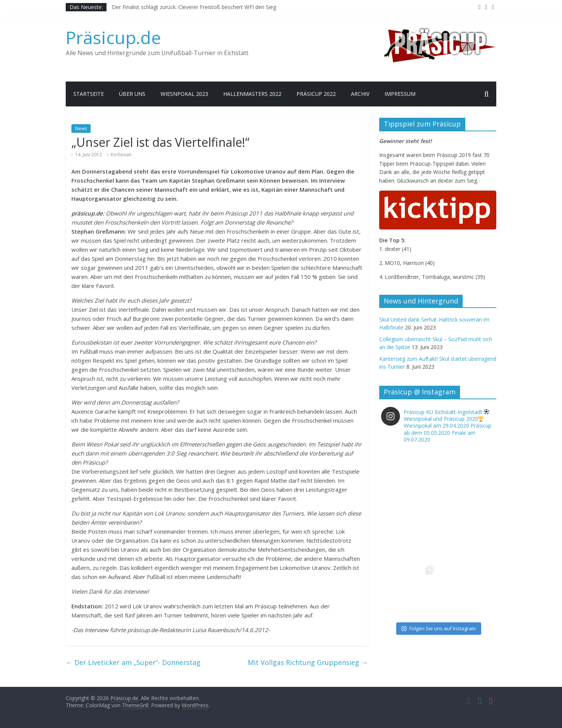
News (81, 129)
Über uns (132, 94)
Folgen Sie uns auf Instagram (438, 628)
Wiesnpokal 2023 (184, 94)
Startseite (89, 94)
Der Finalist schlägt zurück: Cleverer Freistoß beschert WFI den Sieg (194, 7)
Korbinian (121, 155)
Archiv (360, 94)
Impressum (400, 94)
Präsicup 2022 (316, 94)
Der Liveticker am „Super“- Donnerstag (133, 662)
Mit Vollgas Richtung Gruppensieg (308, 662)
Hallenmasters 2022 (252, 94)
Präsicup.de (113, 37)
